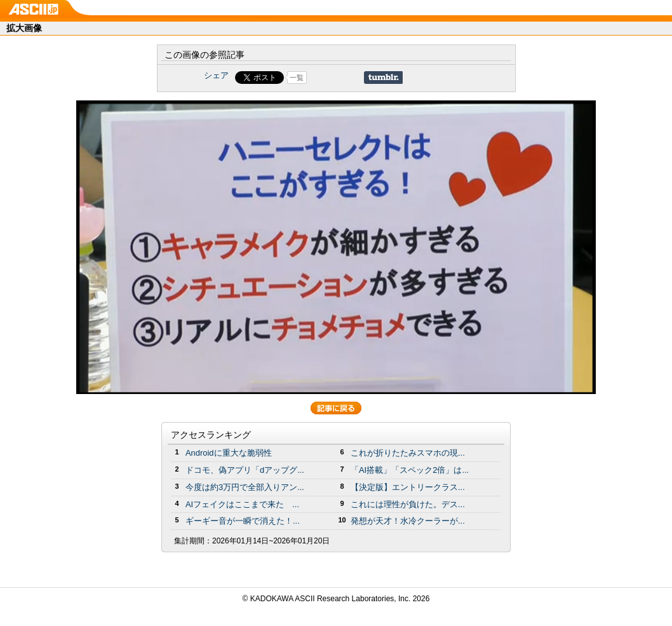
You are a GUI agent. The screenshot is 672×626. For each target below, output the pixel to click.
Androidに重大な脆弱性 (229, 453)
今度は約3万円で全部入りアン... (245, 487)
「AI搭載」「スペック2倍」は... (410, 470)
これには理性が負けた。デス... (408, 504)
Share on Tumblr (383, 78)
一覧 (297, 78)
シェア (216, 75)
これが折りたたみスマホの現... (408, 453)
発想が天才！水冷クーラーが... (408, 521)
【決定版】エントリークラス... (408, 487)
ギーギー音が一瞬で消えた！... (243, 521)
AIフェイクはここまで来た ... (242, 504)
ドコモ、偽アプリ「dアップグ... (245, 470)
